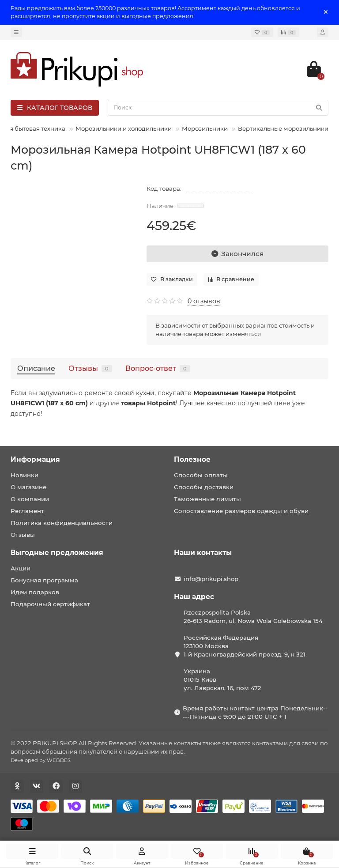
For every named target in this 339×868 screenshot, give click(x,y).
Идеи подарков (35, 592)
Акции (21, 568)
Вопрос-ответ (158, 368)
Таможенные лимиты (207, 499)
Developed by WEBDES (41, 760)
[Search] (218, 108)
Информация (35, 459)
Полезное (192, 459)
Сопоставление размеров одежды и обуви (241, 511)
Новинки (24, 475)
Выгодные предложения (57, 553)
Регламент (27, 511)
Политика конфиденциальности (62, 523)
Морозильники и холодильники (124, 128)
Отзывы (90, 368)
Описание (36, 368)
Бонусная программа (44, 580)
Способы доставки (204, 487)
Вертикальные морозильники (283, 128)
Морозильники (205, 128)
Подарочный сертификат (50, 604)
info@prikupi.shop (211, 579)
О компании (30, 499)
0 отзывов (204, 301)
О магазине (28, 487)
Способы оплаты (201, 475)
